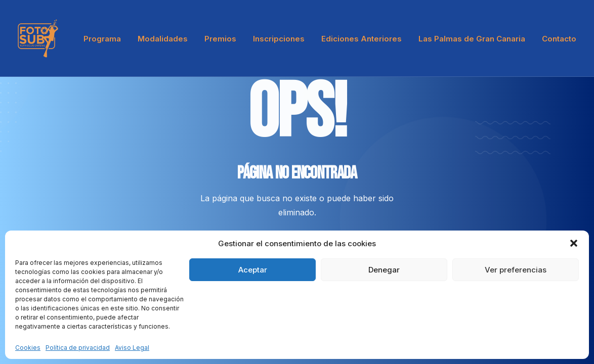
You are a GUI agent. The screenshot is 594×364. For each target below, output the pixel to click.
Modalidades (163, 39)
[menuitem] (106, 38)
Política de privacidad (78, 348)
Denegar (384, 270)
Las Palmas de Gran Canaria (472, 39)
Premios (220, 39)
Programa (102, 39)
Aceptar (253, 270)
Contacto (559, 39)
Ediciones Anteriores (362, 39)
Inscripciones (279, 39)
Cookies (28, 348)
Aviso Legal (132, 348)
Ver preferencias (516, 270)
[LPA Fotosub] (38, 38)
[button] (574, 243)
